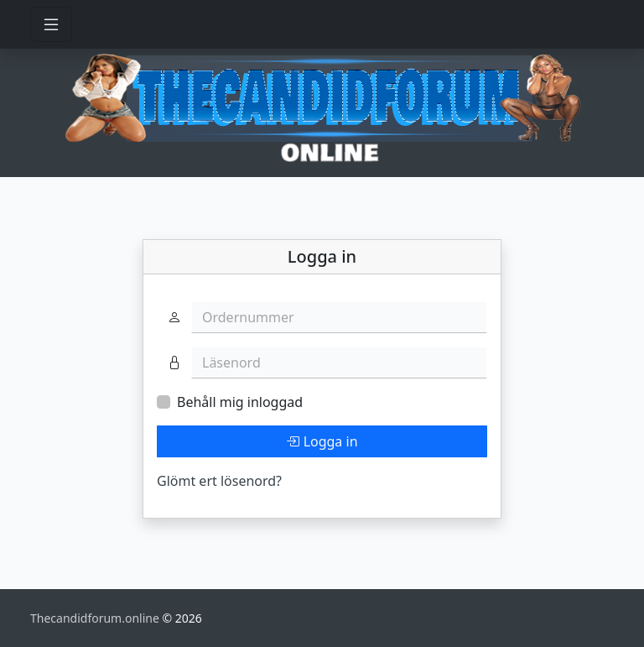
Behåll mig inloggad (240, 402)
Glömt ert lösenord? (219, 481)
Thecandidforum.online (96, 618)
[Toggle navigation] (51, 24)
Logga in (322, 441)
